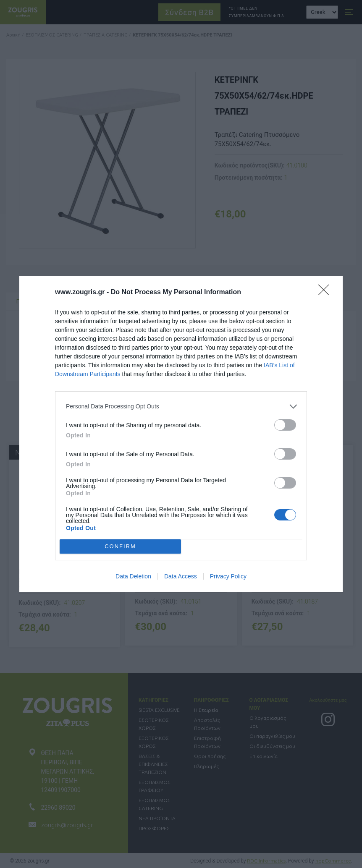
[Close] (326, 293)
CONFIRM (120, 546)
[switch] (285, 425)
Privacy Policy (228, 576)
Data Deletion (133, 576)
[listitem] (181, 407)
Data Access (181, 576)
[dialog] (181, 434)
